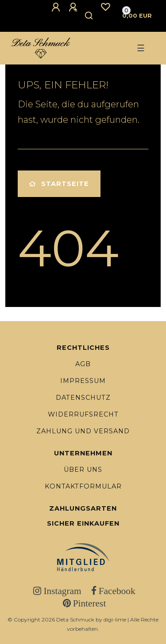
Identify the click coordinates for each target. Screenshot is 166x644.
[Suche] (89, 16)
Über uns (83, 470)
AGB (83, 364)
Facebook (116, 591)
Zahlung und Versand (83, 431)
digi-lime (115, 619)
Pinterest (89, 603)
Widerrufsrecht (83, 414)
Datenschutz (83, 398)
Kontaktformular (83, 486)
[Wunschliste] (105, 7)
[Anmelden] (56, 8)
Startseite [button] (59, 184)
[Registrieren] (73, 8)
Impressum (83, 381)
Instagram (61, 591)
